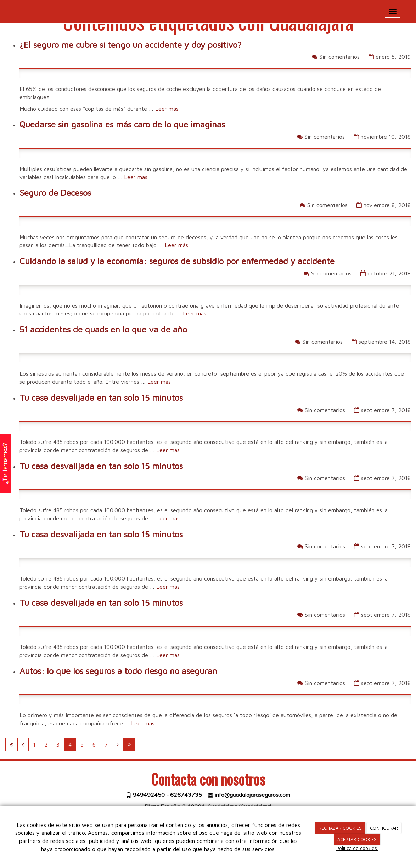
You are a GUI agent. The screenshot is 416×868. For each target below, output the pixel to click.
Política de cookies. (357, 848)
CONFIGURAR (384, 828)
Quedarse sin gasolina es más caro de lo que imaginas (122, 124)
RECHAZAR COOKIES (340, 828)
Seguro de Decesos (55, 193)
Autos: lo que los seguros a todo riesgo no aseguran (118, 671)
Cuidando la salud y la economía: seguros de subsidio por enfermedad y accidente (177, 261)
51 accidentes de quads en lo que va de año (103, 329)
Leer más (167, 109)
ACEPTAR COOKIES (357, 839)
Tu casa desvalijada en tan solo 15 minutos (101, 398)
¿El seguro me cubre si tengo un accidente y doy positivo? (131, 45)
